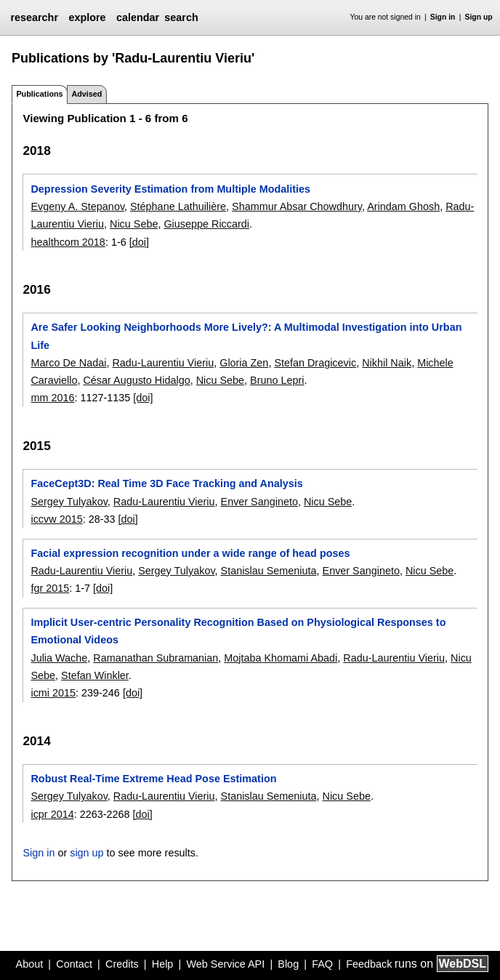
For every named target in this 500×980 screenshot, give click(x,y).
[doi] (139, 242)
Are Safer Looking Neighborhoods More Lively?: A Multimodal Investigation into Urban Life (246, 336)
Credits (122, 964)
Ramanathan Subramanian (156, 658)
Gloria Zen (244, 363)
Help (163, 964)
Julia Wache (59, 658)
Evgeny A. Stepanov (77, 206)
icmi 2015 (53, 693)
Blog (288, 964)
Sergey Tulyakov (69, 502)
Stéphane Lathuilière (178, 206)
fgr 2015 (50, 588)
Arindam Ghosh (403, 206)
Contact (74, 964)
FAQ (322, 964)
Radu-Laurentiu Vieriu (163, 363)
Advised (86, 94)
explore (87, 17)
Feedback (369, 964)
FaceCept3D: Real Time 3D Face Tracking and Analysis (166, 483)
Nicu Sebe (134, 224)
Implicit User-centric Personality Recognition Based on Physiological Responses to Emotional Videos (238, 631)
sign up (86, 853)
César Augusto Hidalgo (136, 380)
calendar (138, 17)
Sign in (443, 17)
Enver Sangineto (259, 502)
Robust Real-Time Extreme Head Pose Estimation (153, 779)
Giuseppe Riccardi (206, 224)
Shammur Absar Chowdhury (297, 206)
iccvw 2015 (56, 519)
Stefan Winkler (95, 675)
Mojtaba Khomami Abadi (281, 658)
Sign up (479, 17)
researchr (34, 17)
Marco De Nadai (68, 363)
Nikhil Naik (387, 363)
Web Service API (225, 964)
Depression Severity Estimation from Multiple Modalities (170, 189)
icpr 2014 (52, 814)
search (181, 17)
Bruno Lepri (277, 380)
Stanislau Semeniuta (269, 571)
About (30, 964)
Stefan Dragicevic (315, 363)
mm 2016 (52, 398)
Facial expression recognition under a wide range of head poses (190, 553)
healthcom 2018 (68, 242)
